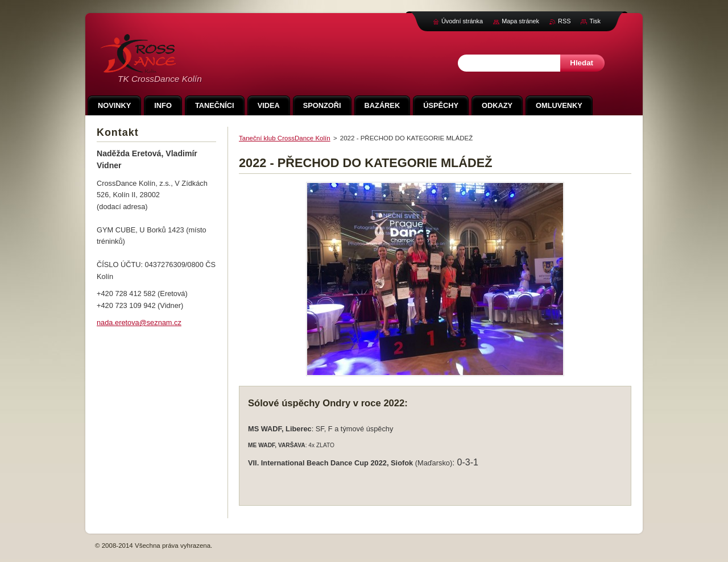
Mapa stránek (520, 21)
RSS (564, 21)
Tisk (595, 21)
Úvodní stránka (462, 21)
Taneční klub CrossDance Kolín (285, 138)
